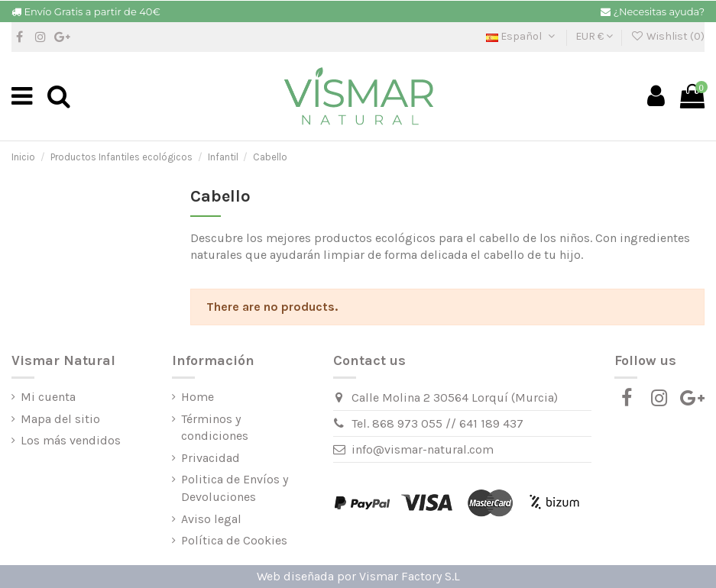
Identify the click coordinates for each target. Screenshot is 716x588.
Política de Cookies (234, 540)
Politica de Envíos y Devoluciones (235, 488)
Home (198, 397)
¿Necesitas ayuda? (659, 11)
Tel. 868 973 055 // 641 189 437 (437, 423)
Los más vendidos (71, 440)
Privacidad (211, 458)
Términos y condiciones (215, 427)
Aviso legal (211, 519)
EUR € (594, 36)
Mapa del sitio (60, 419)
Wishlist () (667, 36)
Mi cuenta (48, 397)
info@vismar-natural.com (423, 449)
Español (522, 36)
